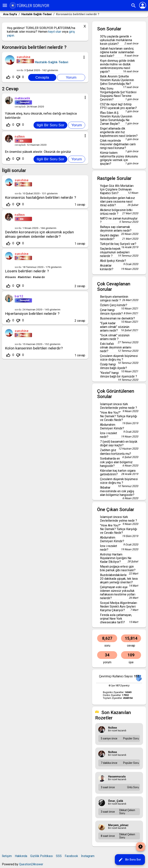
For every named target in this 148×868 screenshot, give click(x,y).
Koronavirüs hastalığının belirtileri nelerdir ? (40, 197)
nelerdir (40, 277)
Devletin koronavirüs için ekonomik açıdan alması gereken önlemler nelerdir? (39, 234)
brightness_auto (140, 847)
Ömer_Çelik (116, 801)
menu (5, 5)
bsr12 (19, 296)
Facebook (71, 856)
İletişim (7, 856)
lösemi (11, 277)
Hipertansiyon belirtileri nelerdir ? (32, 314)
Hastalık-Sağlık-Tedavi (52, 62)
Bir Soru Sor (130, 860)
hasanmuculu (117, 777)
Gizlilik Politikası (42, 856)
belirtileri (25, 277)
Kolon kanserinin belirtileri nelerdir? (34, 348)
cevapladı (20, 106)
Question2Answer (31, 864)
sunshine (22, 180)
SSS (59, 856)
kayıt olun (55, 32)
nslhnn (20, 215)
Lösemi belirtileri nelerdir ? (27, 271)
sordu (20, 70)
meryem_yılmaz (118, 825)
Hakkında (21, 856)
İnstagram (88, 856)
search (134, 6)
